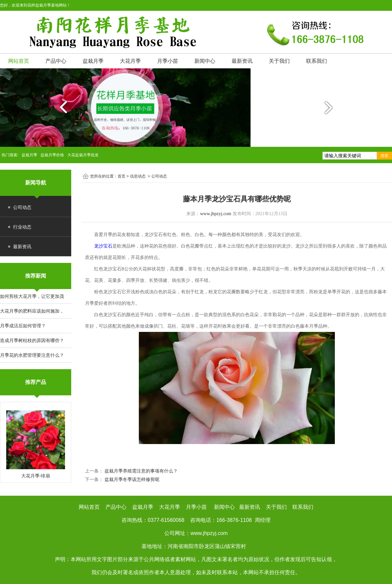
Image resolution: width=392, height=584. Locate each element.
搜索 (384, 156)
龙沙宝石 (103, 246)
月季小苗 (168, 61)
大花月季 (130, 61)
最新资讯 (242, 61)
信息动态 (138, 176)
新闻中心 (205, 61)
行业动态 (22, 227)
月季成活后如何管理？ (23, 326)
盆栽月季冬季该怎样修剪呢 (131, 479)
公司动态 (22, 207)
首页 (122, 176)
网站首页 (19, 61)
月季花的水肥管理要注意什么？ (32, 355)
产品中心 (56, 61)
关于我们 (279, 61)
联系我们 (317, 61)
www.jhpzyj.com (216, 214)
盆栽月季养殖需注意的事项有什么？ (140, 471)
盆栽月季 (93, 61)
